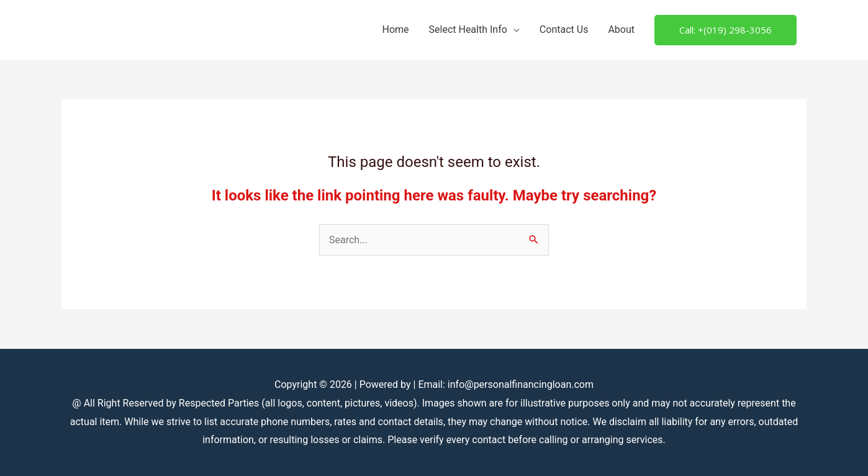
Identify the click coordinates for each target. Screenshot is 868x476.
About (621, 29)
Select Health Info (468, 29)
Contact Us (564, 29)
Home (395, 29)
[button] (726, 30)
